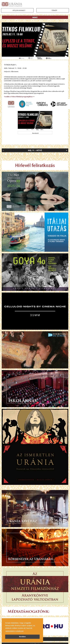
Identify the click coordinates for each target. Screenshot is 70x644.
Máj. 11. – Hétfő (35, 150)
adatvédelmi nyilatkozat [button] (14, 631)
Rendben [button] (22, 637)
